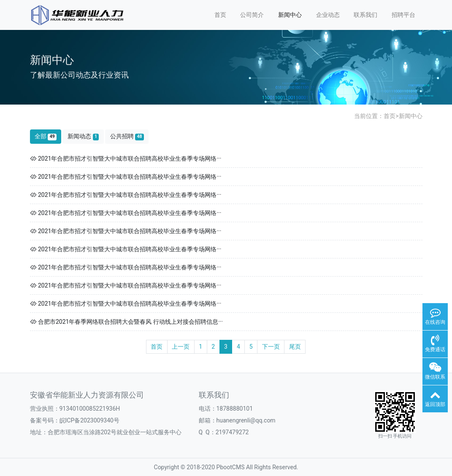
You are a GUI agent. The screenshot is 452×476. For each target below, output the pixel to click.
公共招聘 (127, 136)
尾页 (295, 347)
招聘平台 (403, 15)
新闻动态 (83, 136)
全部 (46, 136)
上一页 (181, 347)
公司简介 (252, 15)
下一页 (271, 347)
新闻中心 (290, 15)
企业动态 (328, 15)
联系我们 (365, 15)
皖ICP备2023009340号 (89, 420)
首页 (220, 15)
